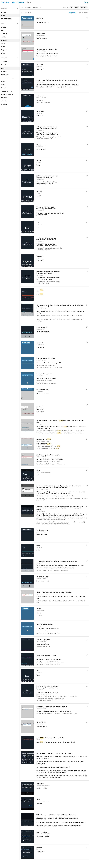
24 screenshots (83, 13)
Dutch (13, 3)
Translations (5, 3)
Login (86, 3)
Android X (21, 3)
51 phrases (73, 13)
